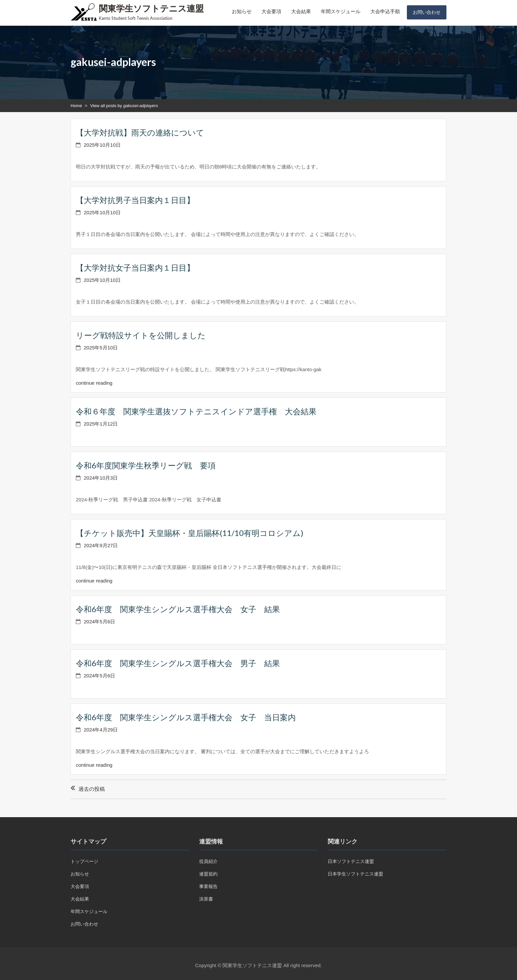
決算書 (206, 899)
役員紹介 (208, 861)
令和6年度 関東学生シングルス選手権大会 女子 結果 (178, 609)
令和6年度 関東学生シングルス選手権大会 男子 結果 (178, 663)
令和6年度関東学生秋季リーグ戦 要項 (146, 465)
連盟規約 (208, 874)
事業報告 (208, 886)
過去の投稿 (92, 789)
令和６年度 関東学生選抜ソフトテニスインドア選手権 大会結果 (196, 411)
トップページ (84, 861)
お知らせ (242, 11)
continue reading (94, 383)
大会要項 (271, 11)
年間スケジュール (341, 11)
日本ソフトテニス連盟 (351, 861)
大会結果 (301, 11)
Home (76, 106)
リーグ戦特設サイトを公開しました (141, 335)
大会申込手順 (385, 11)
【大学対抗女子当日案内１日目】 (135, 267)
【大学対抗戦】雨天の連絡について (140, 132)
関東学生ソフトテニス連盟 (151, 8)
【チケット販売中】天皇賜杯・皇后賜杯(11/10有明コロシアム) (190, 533)
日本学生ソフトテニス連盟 (355, 874)
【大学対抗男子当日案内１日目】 (135, 200)
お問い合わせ (427, 12)
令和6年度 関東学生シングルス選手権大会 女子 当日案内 (186, 717)
